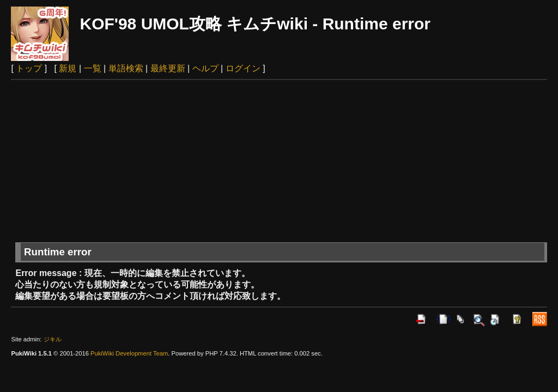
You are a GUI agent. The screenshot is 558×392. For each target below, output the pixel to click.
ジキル (53, 339)
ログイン (243, 68)
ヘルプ (205, 68)
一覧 (93, 68)
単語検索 (126, 68)
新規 (68, 68)
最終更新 (168, 68)
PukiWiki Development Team (129, 353)
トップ (29, 68)
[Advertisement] (279, 162)
